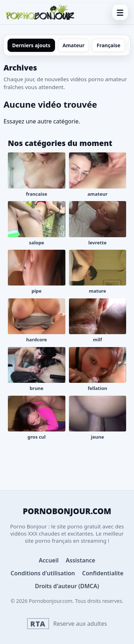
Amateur (74, 45)
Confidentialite (103, 573)
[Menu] (120, 12)
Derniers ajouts (31, 45)
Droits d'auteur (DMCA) (67, 586)
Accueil (49, 560)
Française (108, 45)
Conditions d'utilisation (43, 573)
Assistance (80, 560)
